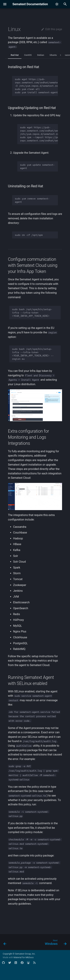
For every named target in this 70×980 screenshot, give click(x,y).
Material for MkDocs (24, 957)
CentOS (28, 55)
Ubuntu (53, 55)
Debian (41, 55)
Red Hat (15, 55)
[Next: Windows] (55, 943)
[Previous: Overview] (5, 943)
